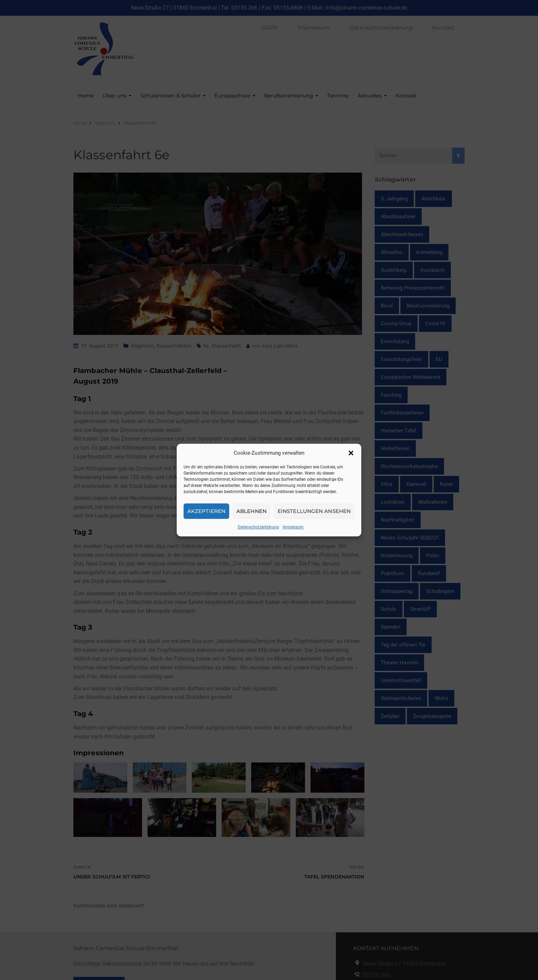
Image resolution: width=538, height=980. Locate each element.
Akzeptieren (206, 511)
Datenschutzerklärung (259, 527)
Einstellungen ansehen (314, 511)
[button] (351, 453)
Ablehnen (252, 511)
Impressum (293, 527)
